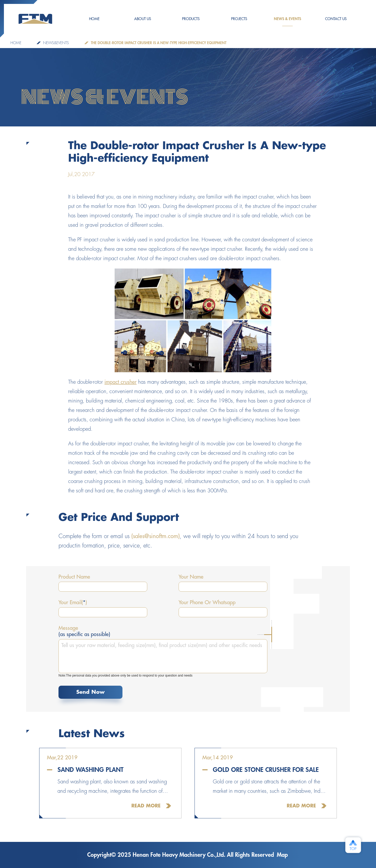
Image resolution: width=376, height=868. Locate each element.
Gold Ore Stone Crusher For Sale (266, 770)
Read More (146, 806)
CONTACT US (336, 19)
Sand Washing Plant (90, 770)
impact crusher (121, 382)
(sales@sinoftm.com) (155, 536)
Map (282, 855)
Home (16, 43)
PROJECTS (239, 19)
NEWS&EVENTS (56, 43)
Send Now (90, 692)
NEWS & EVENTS (287, 22)
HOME (94, 19)
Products (191, 19)
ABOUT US (143, 19)
